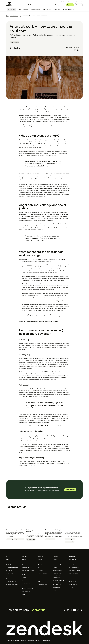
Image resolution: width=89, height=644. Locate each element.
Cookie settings (30, 641)
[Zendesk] (44, 628)
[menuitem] (79, 1)
